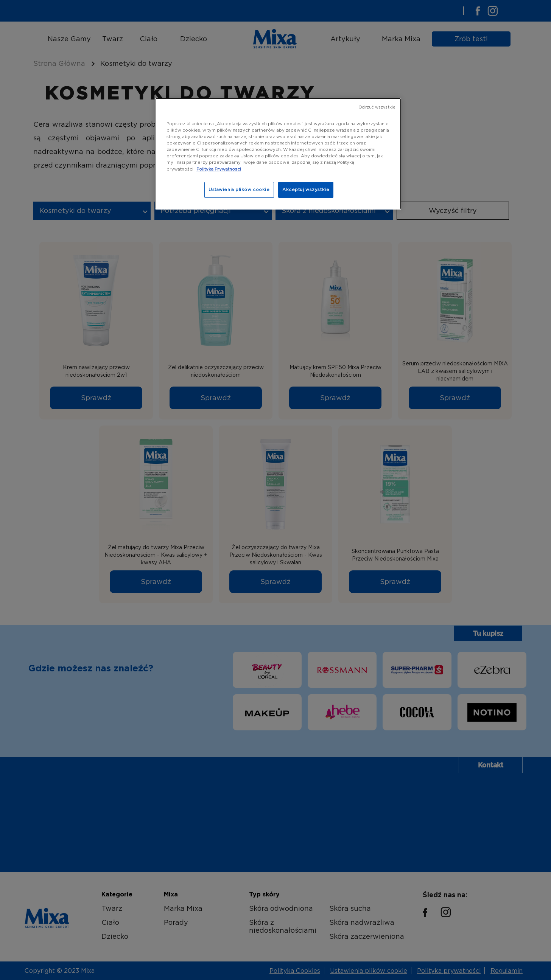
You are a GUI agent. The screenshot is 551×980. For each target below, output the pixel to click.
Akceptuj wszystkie (306, 189)
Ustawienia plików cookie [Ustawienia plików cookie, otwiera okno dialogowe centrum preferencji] (239, 189)
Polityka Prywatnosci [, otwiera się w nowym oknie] (219, 169)
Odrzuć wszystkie (377, 107)
